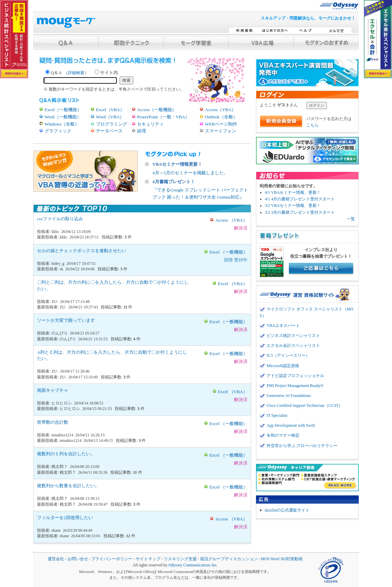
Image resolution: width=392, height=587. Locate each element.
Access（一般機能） (157, 110)
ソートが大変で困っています (66, 320)
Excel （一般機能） (228, 252)
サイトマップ (148, 559)
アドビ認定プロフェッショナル (295, 376)
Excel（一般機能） (63, 110)
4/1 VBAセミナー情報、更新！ (293, 192)
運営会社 (56, 559)
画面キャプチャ (53, 390)
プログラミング (112, 124)
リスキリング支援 (180, 559)
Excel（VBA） (110, 110)
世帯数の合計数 (53, 422)
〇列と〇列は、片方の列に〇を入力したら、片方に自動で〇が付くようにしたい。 (113, 285)
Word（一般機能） (63, 117)
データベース (109, 131)
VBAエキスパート (283, 326)
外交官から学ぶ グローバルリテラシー (302, 446)
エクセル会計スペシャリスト (293, 345)
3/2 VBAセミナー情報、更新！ (293, 206)
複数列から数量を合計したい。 (68, 486)
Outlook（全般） (221, 117)
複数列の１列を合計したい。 (66, 454)
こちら (313, 125)
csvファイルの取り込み (60, 219)
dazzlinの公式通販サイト (287, 510)
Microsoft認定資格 (283, 366)
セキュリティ (150, 124)
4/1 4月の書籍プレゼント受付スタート (300, 199)
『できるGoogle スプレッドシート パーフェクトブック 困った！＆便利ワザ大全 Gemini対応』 (202, 189)
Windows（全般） (62, 124)
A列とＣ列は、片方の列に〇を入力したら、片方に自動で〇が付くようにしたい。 (112, 355)
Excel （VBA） (233, 284)
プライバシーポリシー (112, 559)
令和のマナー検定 (283, 435)
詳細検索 (76, 73)
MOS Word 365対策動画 (282, 559)
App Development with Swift (291, 425)
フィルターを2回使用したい (65, 518)
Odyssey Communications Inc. (193, 565)
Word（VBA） (110, 117)
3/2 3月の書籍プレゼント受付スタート (300, 212)
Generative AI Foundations (289, 396)
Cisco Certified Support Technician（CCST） (305, 406)
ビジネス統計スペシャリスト (293, 336)
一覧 (351, 219)
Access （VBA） (231, 220)
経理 (142, 131)
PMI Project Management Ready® (295, 386)
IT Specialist (277, 415)
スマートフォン (220, 131)
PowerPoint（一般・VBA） (163, 117)
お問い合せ (78, 559)
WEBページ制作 (221, 124)
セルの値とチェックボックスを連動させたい (82, 251)
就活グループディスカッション (229, 559)
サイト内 (106, 73)
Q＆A (67, 73)
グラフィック (58, 131)
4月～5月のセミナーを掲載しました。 (190, 168)
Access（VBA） (220, 110)
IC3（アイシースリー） (288, 355)
